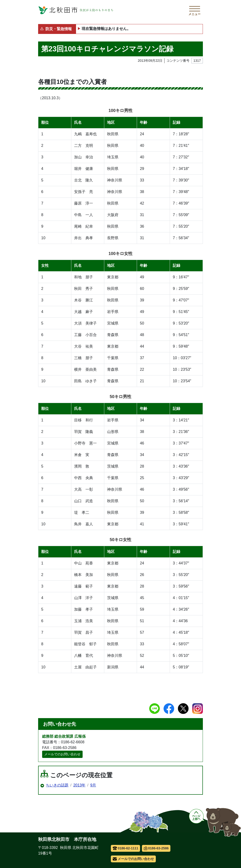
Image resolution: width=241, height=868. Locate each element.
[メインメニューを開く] (195, 10)
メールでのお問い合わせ (62, 754)
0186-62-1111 (126, 848)
